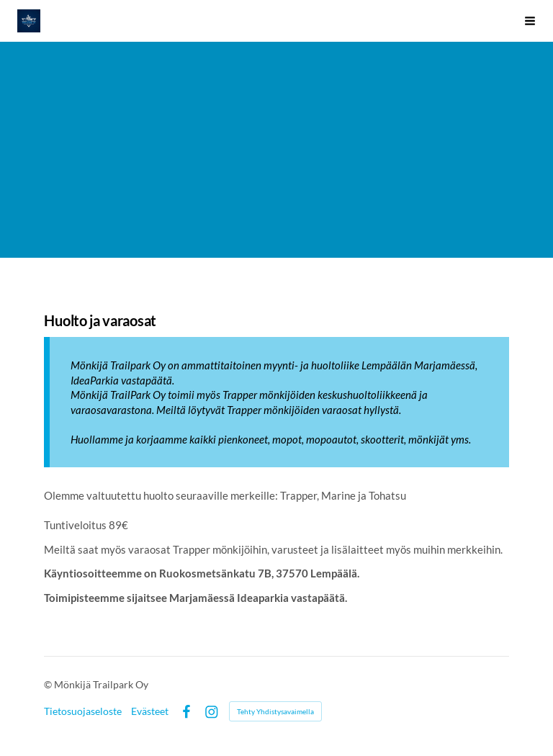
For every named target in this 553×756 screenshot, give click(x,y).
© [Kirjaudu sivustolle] (49, 684)
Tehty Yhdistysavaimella (275, 711)
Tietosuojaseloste (83, 711)
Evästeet (150, 711)
